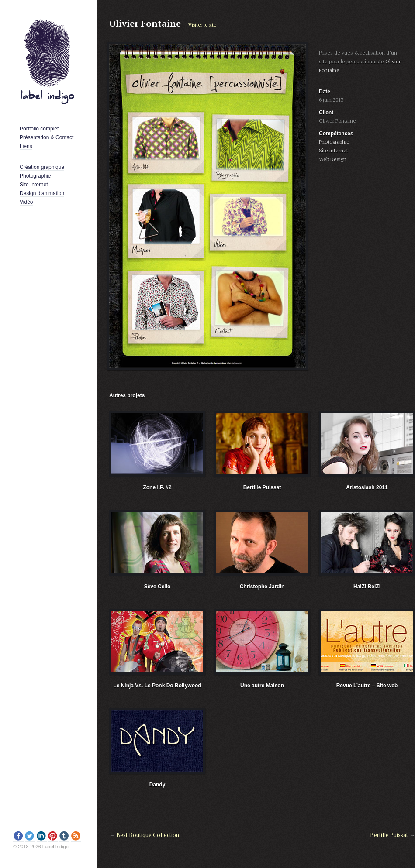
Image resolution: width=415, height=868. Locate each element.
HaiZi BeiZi (367, 587)
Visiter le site (202, 25)
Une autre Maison (262, 686)
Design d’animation (42, 193)
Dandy (157, 785)
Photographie (35, 176)
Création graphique (42, 167)
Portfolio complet (39, 129)
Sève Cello (157, 587)
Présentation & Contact (47, 137)
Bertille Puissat (262, 487)
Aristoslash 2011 (367, 487)
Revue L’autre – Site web (367, 686)
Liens (26, 146)
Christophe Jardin (262, 587)
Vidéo (26, 202)
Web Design (333, 159)
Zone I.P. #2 (157, 487)
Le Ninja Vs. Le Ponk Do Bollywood (157, 686)
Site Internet (34, 185)
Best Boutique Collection (148, 835)
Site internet (334, 150)
